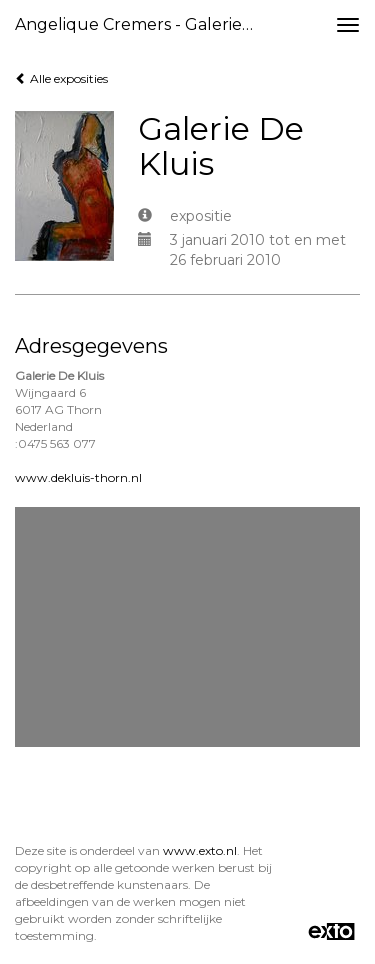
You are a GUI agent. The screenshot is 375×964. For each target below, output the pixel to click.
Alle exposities (61, 78)
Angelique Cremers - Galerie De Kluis (143, 24)
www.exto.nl (200, 850)
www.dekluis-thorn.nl (78, 477)
